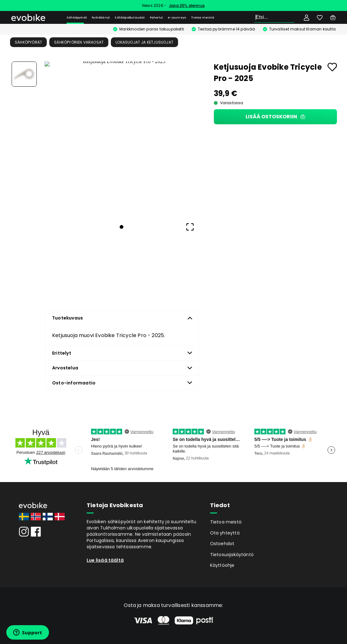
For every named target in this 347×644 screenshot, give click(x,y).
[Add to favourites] (332, 67)
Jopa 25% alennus (187, 5)
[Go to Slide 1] (24, 74)
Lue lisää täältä (105, 560)
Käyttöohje (222, 565)
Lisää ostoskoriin (275, 117)
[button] (122, 139)
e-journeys (177, 17)
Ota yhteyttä (225, 533)
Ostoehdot (222, 544)
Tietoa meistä (203, 17)
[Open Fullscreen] (190, 227)
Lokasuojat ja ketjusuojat (144, 42)
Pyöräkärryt (101, 17)
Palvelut (156, 17)
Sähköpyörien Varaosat (79, 42)
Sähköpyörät (77, 17)
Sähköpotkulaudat (130, 17)
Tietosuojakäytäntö (232, 555)
